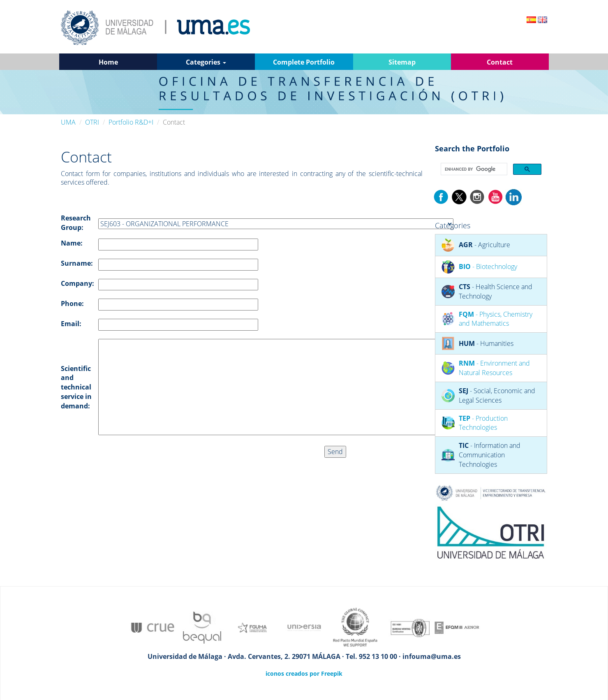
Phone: (72, 304)
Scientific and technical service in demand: (76, 387)
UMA (68, 122)
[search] (473, 169)
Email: (71, 324)
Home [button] (108, 62)
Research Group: (76, 223)
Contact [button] (500, 62)
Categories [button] (206, 62)
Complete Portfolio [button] (304, 62)
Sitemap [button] (402, 62)
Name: (72, 243)
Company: (77, 283)
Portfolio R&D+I (131, 122)
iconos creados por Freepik (304, 673)
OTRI (92, 122)
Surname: (77, 263)
